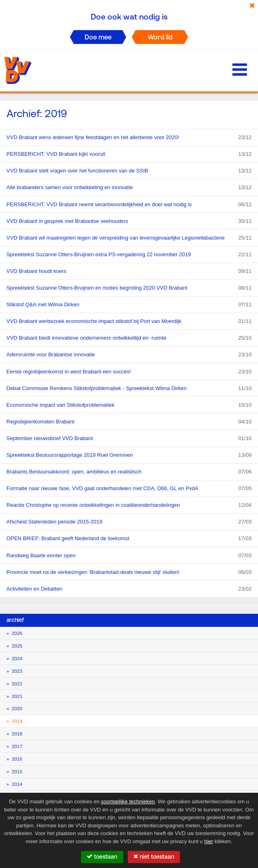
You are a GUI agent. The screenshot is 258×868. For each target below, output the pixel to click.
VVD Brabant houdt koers (129, 271)
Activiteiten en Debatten (129, 589)
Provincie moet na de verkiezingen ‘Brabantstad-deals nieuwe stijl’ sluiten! (129, 572)
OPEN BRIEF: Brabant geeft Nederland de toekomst (129, 539)
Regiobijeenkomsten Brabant (129, 422)
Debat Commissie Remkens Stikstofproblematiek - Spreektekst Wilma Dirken (129, 388)
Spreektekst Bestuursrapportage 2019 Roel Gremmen (129, 455)
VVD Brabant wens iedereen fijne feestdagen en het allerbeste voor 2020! (129, 137)
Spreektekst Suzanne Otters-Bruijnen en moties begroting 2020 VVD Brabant (129, 288)
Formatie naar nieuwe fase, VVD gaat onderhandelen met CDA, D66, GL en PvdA (129, 489)
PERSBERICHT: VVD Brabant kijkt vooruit (129, 154)
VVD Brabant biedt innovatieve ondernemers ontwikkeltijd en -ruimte (129, 338)
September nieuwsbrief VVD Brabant (129, 438)
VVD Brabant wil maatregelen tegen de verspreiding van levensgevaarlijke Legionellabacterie (129, 238)
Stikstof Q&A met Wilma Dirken (129, 305)
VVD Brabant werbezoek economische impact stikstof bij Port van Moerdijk (129, 321)
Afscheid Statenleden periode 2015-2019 (129, 522)
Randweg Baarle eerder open (129, 556)
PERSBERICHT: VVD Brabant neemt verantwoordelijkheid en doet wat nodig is (129, 205)
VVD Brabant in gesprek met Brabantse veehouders (129, 221)
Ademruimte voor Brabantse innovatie (129, 355)
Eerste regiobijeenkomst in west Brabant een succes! (129, 372)
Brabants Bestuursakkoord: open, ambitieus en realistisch (129, 472)
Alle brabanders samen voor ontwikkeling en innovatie (129, 188)
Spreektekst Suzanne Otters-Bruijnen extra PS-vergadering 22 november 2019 (129, 255)
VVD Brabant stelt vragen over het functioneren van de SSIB (129, 171)
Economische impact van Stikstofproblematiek (129, 405)
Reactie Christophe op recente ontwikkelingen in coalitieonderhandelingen (129, 505)
